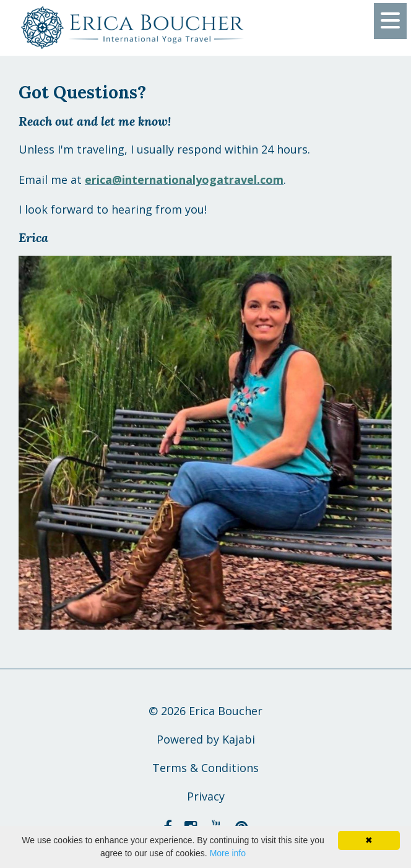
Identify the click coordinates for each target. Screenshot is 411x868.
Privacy (206, 796)
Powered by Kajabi (206, 739)
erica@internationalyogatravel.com (184, 180)
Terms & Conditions (205, 768)
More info (228, 853)
